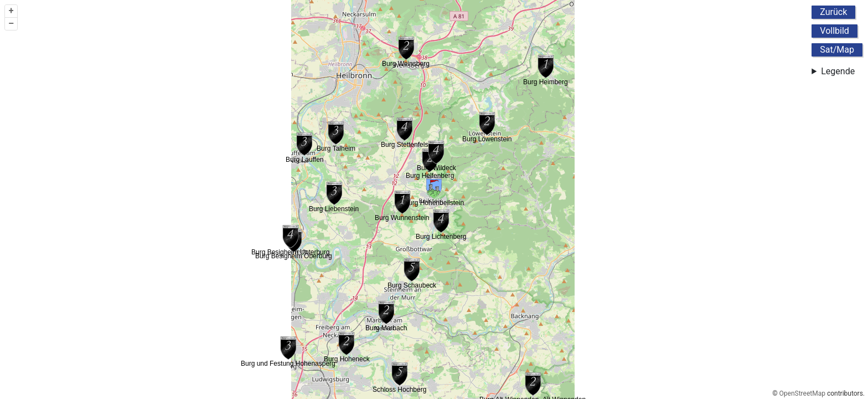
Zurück (833, 12)
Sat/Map (837, 50)
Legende (838, 71)
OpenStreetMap (802, 393)
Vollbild (835, 31)
